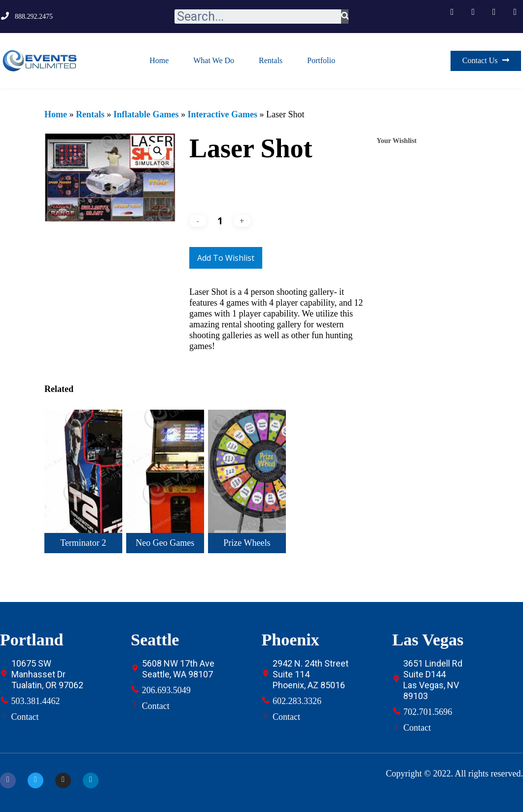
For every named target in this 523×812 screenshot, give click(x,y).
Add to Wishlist (226, 258)
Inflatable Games (146, 114)
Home (159, 60)
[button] (486, 61)
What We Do (214, 60)
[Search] (345, 17)
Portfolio (321, 60)
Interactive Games (222, 114)
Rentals (271, 60)
